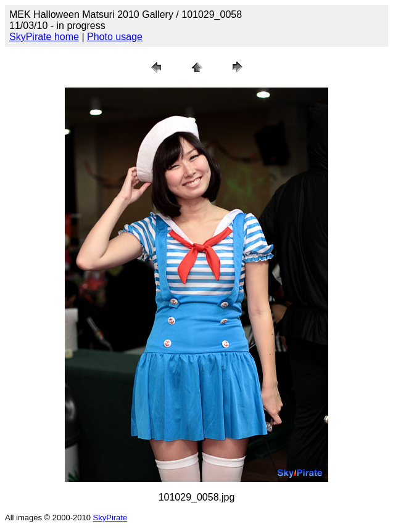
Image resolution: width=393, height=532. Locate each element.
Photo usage (115, 37)
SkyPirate (110, 518)
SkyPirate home (44, 37)
